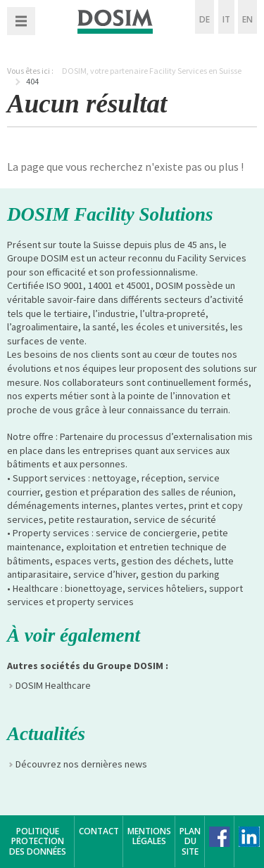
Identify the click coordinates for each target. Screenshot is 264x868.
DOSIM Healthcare (53, 685)
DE (205, 19)
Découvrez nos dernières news (81, 764)
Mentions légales (149, 836)
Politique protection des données (38, 841)
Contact (99, 831)
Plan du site (190, 841)
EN (247, 19)
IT (226, 19)
